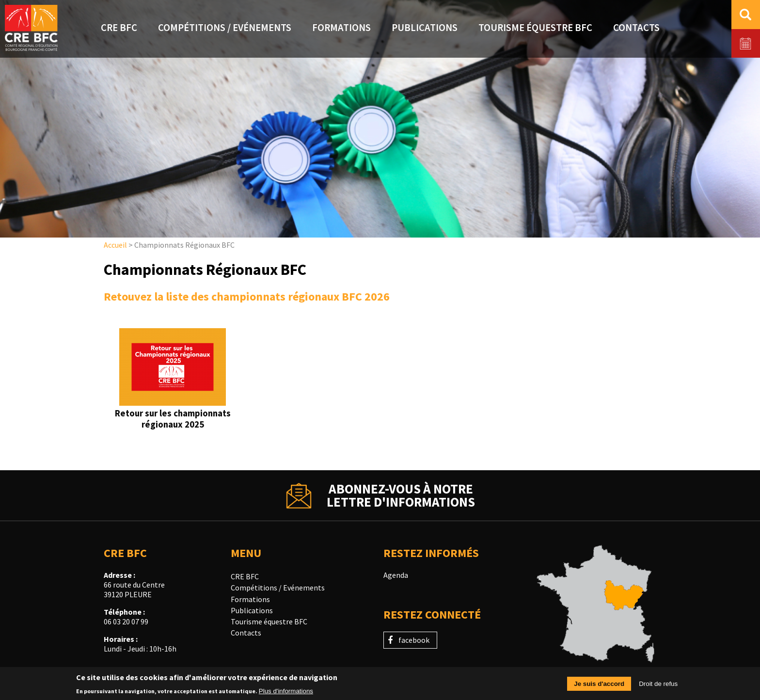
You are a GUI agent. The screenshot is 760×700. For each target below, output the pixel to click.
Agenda (396, 575)
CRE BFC (245, 576)
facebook (414, 640)
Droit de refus (658, 687)
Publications (252, 610)
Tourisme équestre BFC (269, 621)
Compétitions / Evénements (278, 588)
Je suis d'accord (599, 687)
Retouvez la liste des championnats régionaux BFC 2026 (247, 296)
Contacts (246, 633)
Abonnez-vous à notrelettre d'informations (401, 495)
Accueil (115, 245)
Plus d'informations (286, 693)
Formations (250, 599)
